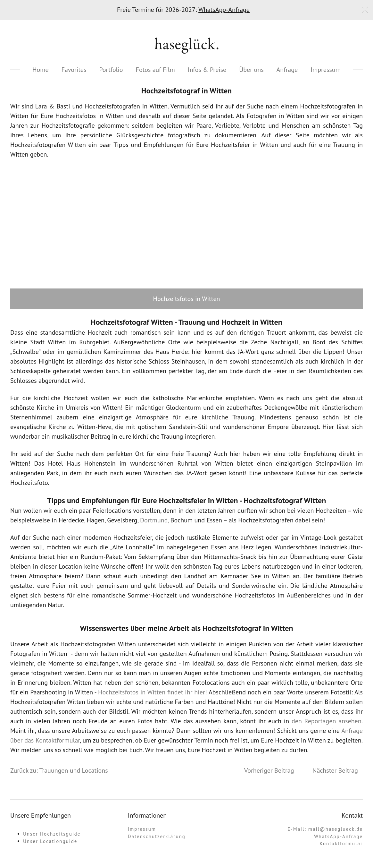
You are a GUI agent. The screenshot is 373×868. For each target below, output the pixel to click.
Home (41, 70)
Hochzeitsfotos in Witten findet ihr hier (152, 692)
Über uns (251, 70)
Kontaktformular (341, 843)
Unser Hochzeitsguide (52, 834)
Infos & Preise (207, 70)
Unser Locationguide (50, 841)
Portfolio (111, 70)
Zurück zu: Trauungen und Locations (59, 770)
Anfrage (287, 70)
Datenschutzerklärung (157, 836)
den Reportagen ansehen (327, 721)
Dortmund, (154, 520)
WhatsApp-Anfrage (224, 10)
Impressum (326, 70)
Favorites (74, 70)
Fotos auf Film (155, 70)
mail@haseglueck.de (336, 829)
